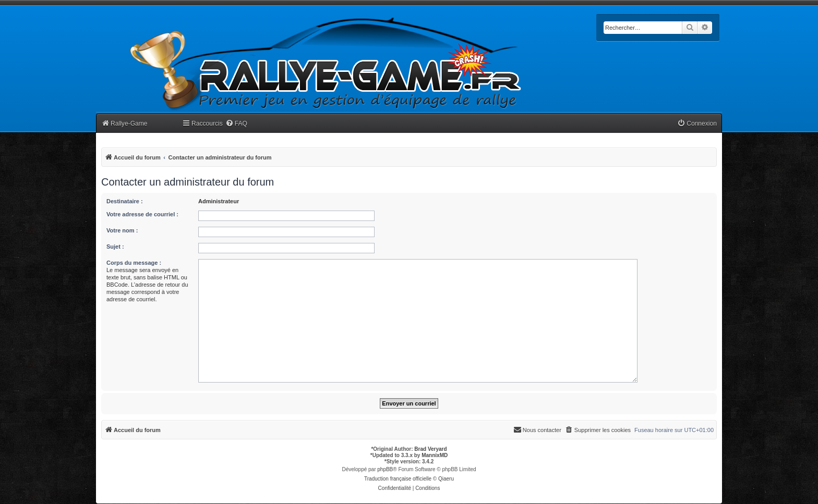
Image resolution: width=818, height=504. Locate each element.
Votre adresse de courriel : (142, 214)
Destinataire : (125, 201)
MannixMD (435, 455)
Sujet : (115, 247)
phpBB (385, 469)
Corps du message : (134, 263)
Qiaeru (446, 479)
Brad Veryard (430, 449)
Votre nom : (122, 230)
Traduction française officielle (398, 479)
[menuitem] (236, 124)
